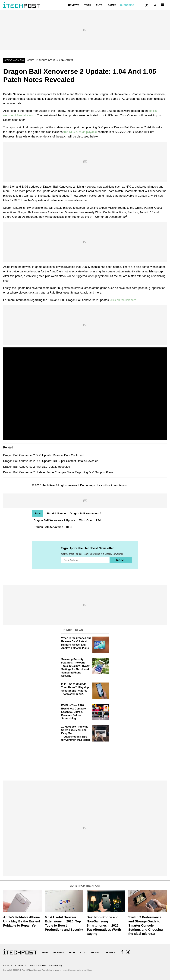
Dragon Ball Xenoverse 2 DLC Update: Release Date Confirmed (44, 455)
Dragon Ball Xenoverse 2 (86, 514)
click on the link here (123, 300)
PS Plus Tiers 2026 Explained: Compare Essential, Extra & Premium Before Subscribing (74, 712)
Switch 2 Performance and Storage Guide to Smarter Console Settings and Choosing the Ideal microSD (146, 925)
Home (45, 952)
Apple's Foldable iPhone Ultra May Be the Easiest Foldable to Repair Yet (22, 921)
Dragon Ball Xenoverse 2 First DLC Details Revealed (37, 467)
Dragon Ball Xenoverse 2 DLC (53, 527)
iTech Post (49, 485)
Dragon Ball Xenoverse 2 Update (54, 520)
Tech (87, 5)
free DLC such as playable (80, 132)
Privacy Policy (55, 966)
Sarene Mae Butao (14, 60)
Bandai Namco (56, 514)
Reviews (74, 5)
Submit (121, 560)
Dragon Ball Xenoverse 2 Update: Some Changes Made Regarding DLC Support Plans (58, 472)
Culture (110, 952)
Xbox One (85, 520)
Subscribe (127, 5)
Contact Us (21, 966)
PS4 (98, 520)
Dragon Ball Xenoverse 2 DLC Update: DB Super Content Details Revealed (51, 461)
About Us (8, 966)
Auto (99, 5)
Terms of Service (37, 966)
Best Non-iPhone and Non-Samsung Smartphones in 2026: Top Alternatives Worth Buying (104, 925)
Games (112, 5)
